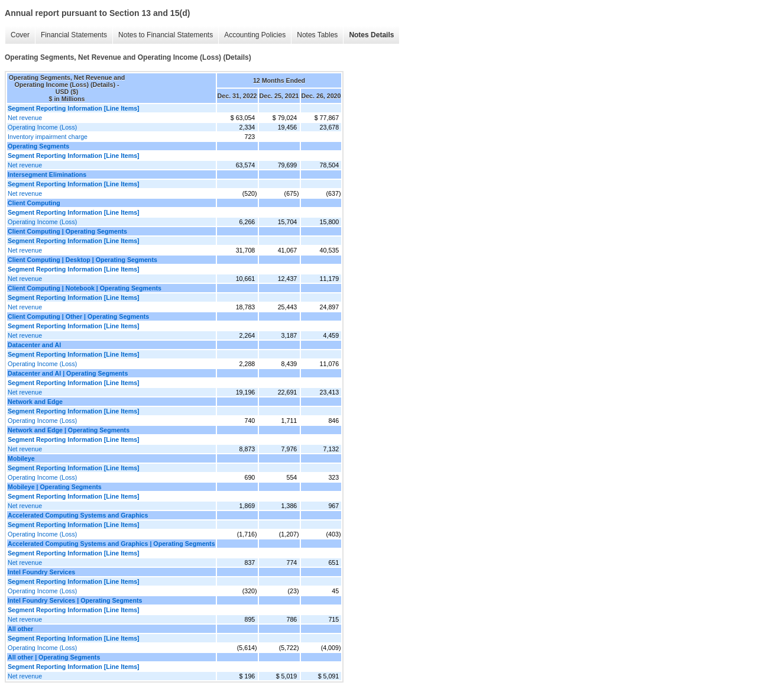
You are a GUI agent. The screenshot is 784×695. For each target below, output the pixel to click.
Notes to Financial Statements (166, 35)
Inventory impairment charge (48, 137)
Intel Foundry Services (41, 572)
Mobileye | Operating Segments (55, 487)
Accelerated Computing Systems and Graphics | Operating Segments (111, 544)
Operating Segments (38, 146)
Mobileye (21, 458)
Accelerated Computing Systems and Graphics (78, 515)
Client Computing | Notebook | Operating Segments (85, 288)
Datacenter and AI (34, 345)
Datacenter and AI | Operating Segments (68, 373)
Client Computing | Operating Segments (67, 231)
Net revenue (25, 118)
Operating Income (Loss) (42, 127)
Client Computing (34, 203)
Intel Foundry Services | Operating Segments (75, 600)
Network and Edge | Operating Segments (69, 430)
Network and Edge (35, 402)
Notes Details (371, 35)
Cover (20, 35)
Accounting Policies (255, 35)
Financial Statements (74, 35)
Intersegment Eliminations (47, 174)
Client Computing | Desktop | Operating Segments (82, 260)
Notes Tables (317, 35)
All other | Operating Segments (54, 657)
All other (20, 629)
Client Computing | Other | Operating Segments (78, 316)
